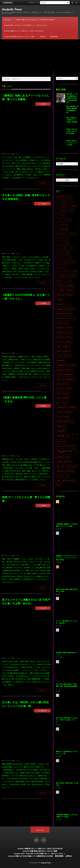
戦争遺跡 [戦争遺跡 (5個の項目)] (61, 361)
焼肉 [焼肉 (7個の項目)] (69, 389)
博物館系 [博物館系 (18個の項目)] (61, 309)
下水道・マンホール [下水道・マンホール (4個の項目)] (64, 281)
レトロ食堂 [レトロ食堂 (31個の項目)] (62, 276)
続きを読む (43, 183)
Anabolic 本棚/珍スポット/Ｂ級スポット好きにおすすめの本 (24, 31)
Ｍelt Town (7, 20)
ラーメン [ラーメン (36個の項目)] (72, 271)
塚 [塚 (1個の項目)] (65, 318)
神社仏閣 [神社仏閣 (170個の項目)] (62, 421)
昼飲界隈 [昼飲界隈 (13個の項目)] (68, 375)
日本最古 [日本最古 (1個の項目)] (61, 370)
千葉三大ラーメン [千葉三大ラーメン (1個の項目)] (63, 304)
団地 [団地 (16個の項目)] (69, 314)
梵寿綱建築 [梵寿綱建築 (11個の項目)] (70, 379)
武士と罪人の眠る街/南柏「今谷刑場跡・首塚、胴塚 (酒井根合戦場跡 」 (66, 686)
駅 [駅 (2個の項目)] (59, 476)
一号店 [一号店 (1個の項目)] (72, 276)
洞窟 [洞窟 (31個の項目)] (60, 384)
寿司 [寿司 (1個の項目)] (69, 328)
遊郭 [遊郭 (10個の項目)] (60, 457)
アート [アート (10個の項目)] (60, 201)
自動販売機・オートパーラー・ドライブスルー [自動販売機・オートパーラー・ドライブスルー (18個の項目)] (67, 436)
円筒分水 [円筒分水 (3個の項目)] (61, 295)
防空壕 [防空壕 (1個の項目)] (60, 462)
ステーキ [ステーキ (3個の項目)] (61, 215)
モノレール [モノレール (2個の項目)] (61, 271)
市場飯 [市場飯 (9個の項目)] (68, 342)
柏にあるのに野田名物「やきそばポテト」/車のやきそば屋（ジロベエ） (67, 720)
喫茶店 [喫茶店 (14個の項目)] (60, 314)
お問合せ (43, 37)
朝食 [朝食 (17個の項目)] (60, 379)
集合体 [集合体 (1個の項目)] (69, 462)
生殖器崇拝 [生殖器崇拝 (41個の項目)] (62, 407)
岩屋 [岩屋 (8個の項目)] (69, 337)
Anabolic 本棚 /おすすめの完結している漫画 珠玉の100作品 (35, 20)
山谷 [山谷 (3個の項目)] (69, 332)
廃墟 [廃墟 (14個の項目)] (60, 346)
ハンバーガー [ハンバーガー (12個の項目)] (62, 243)
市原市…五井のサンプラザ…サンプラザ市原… (72, 143)
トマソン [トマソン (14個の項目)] (71, 234)
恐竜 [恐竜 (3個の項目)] (68, 356)
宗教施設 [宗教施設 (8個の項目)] (61, 328)
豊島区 (44, 104)
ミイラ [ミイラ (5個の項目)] (71, 262)
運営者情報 (54, 37)
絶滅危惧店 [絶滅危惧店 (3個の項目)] (61, 426)
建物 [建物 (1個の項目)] (59, 351)
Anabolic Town (12, 9)
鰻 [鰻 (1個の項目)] (59, 485)
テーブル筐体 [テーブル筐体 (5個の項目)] (62, 229)
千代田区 (44, 204)
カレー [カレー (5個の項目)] (60, 206)
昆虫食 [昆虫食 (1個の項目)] (70, 370)
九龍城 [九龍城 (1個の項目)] (70, 286)
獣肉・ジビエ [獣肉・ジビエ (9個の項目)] (62, 403)
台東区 (60, 625)
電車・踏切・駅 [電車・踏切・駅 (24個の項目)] (63, 466)
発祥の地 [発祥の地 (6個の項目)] (68, 412)
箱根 (59, 594)
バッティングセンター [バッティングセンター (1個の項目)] (65, 248)
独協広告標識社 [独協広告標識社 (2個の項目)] (63, 398)
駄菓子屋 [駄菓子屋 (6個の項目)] (71, 471)
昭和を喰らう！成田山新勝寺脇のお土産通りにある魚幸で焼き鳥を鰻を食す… (72, 98)
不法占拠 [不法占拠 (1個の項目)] (61, 286)
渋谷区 (60, 819)
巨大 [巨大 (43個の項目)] (60, 342)
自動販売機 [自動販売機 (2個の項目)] (61, 431)
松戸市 (44, 608)
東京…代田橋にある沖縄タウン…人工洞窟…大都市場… (72, 120)
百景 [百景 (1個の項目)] (59, 417)
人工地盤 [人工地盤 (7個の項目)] (61, 290)
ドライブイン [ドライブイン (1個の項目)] (62, 239)
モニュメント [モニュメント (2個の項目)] (62, 267)
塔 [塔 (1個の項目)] (59, 318)
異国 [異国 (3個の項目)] (59, 412)
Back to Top (40, 830)
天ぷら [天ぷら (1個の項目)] (72, 318)
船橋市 (44, 406)
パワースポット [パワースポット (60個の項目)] (63, 253)
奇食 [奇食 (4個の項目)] (67, 323)
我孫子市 (44, 711)
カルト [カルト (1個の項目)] (69, 201)
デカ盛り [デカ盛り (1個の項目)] (61, 234)
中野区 (60, 529)
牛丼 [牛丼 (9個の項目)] (67, 393)
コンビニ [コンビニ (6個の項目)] (69, 211)
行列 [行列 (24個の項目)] (72, 446)
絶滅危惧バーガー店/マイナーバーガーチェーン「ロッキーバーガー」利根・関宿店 (67, 558)
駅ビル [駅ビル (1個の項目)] (66, 476)
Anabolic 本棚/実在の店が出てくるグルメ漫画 (20, 37)
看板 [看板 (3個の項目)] (67, 417)
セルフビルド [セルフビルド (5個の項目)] (62, 225)
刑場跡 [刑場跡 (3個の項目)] (60, 300)
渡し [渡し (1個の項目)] (67, 384)
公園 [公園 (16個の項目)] (70, 290)
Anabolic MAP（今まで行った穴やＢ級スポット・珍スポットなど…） (27, 25)
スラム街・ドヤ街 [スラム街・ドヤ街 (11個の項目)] (64, 220)
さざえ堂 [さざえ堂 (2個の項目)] (68, 197)
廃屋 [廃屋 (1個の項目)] (67, 346)
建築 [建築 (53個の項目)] (67, 351)
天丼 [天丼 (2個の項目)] (59, 323)
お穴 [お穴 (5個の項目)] (59, 197)
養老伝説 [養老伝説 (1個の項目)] (61, 471)
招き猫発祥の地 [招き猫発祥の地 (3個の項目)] (63, 365)
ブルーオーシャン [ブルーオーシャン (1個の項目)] (63, 257)
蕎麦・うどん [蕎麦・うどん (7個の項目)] (62, 446)
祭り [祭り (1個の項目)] (71, 421)
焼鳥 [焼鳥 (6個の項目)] (59, 393)
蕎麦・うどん (16, 154)
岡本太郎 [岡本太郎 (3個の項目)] (61, 337)
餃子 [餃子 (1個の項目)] (74, 466)
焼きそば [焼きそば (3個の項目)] (61, 389)
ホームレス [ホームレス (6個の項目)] (61, 262)
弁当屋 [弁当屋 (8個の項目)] (60, 356)
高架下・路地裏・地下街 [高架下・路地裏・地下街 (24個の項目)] (66, 480)
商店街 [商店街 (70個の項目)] (71, 309)
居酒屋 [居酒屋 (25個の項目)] (60, 332)
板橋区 (44, 303)
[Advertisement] (40, 55)
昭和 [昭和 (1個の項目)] (59, 375)
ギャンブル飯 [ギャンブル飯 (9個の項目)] (71, 206)
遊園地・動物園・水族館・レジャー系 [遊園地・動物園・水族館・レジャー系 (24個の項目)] (67, 452)
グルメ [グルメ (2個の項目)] (60, 211)
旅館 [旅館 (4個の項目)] (73, 365)
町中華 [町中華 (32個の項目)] (72, 407)
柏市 (59, 691)
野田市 (60, 562)
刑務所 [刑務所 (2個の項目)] (70, 295)
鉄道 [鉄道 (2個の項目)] (67, 457)
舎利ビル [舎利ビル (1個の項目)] (61, 442)
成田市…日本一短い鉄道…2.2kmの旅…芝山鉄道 (72, 131)
